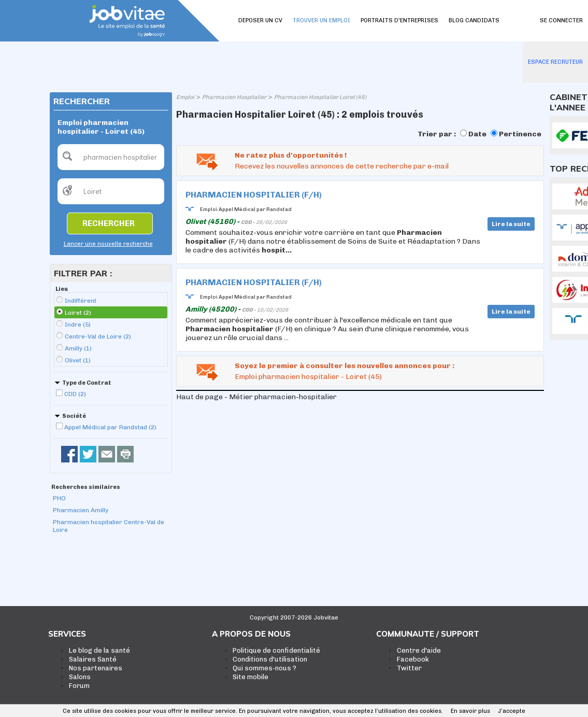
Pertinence (520, 134)
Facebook (413, 659)
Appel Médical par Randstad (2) (110, 427)
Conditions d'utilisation (270, 659)
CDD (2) (75, 394)
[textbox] (111, 157)
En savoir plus (470, 711)
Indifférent (81, 301)
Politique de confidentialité (276, 650)
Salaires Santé (93, 659)
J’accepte (512, 711)
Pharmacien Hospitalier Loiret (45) (320, 97)
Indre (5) (78, 325)
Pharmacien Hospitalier (234, 97)
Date (477, 134)
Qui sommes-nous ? (264, 668)
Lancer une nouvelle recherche (108, 244)
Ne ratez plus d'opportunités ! (291, 155)
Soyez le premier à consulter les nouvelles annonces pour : (345, 366)
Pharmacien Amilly (81, 510)
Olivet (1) (78, 360)
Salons (80, 677)
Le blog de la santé (99, 650)
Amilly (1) (78, 348)
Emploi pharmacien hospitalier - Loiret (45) (308, 377)
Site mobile (250, 677)
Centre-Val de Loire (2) (98, 336)
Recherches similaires (86, 487)
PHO (59, 498)
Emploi (185, 97)
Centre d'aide (419, 650)
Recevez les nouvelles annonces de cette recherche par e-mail (342, 166)
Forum (79, 686)
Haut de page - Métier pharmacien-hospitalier (256, 397)
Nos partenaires (96, 668)
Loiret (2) (78, 313)
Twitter (409, 668)
